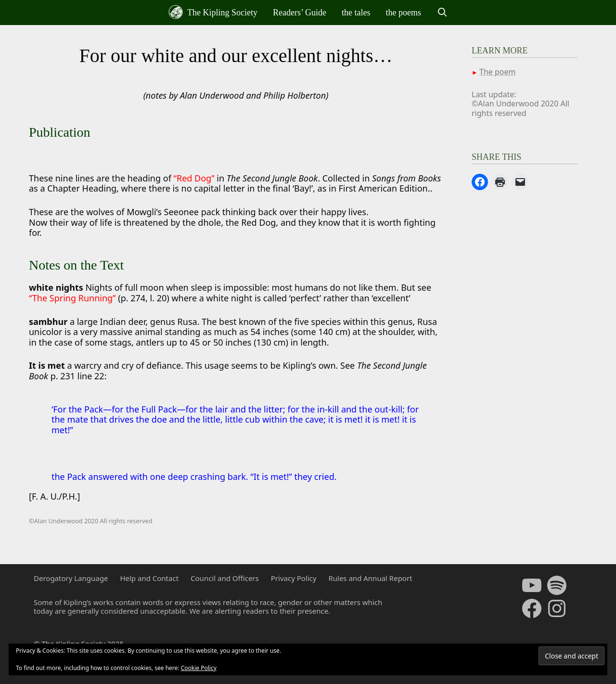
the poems (404, 13)
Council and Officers (225, 578)
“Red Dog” (194, 178)
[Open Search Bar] (442, 13)
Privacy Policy (294, 578)
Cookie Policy (199, 668)
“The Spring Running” (72, 298)
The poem (497, 72)
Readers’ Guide (300, 13)
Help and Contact (149, 578)
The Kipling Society (213, 12)
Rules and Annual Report (370, 578)
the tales (356, 13)
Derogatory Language (71, 578)
